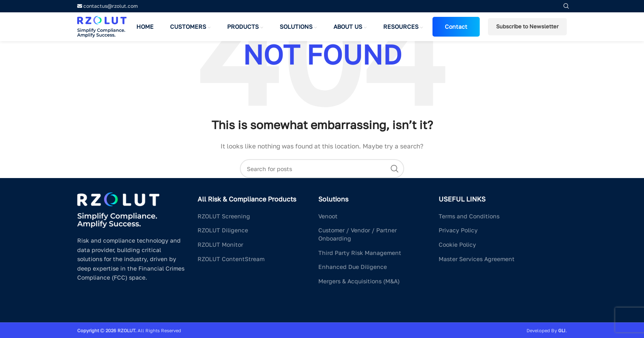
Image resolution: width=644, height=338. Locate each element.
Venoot (328, 216)
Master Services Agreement (477, 259)
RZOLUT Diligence (223, 230)
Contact (456, 27)
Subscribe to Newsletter (527, 26)
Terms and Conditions (469, 216)
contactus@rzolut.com (108, 6)
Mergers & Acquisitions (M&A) (359, 281)
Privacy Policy (458, 230)
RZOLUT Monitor (220, 244)
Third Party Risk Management (360, 253)
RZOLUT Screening (224, 216)
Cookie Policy (457, 244)
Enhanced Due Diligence (353, 267)
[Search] (322, 169)
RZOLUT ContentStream (231, 259)
